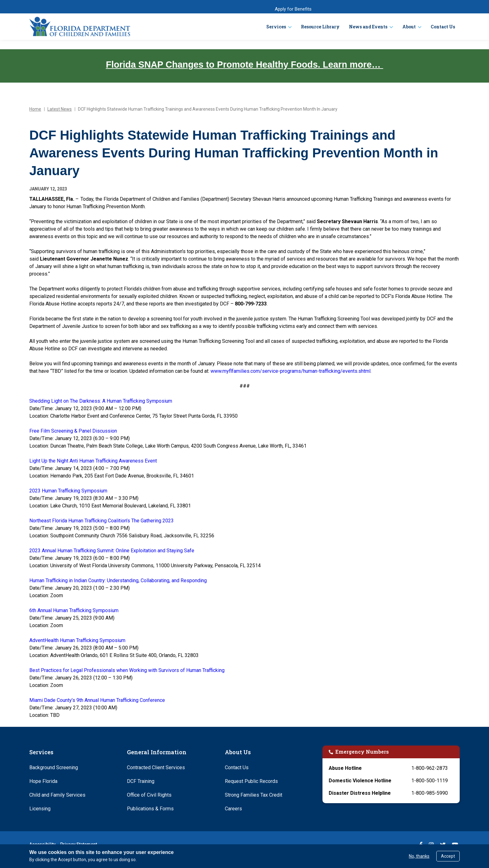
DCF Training (141, 781)
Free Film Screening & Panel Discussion (73, 431)
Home (35, 109)
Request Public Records (251, 781)
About (409, 27)
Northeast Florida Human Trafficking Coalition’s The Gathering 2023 (102, 521)
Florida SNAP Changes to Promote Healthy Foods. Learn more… (244, 65)
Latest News (60, 109)
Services (276, 27)
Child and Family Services (57, 795)
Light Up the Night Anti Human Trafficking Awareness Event (93, 461)
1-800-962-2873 (430, 768)
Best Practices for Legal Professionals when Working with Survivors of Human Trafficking (127, 670)
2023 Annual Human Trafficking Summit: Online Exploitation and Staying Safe (112, 551)
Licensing (40, 809)
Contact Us (443, 27)
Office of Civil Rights (149, 795)
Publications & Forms (150, 809)
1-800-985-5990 (430, 793)
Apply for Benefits (293, 9)
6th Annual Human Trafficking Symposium (74, 610)
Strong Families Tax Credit (254, 795)
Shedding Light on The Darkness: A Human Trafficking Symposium (101, 401)
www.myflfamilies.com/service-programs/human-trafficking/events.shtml (290, 371)
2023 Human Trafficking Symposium (68, 491)
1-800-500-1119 (430, 781)
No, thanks (419, 856)
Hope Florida (43, 781)
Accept (448, 856)
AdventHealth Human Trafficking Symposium (77, 640)
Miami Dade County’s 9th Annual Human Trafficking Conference (97, 700)
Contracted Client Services (156, 767)
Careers (233, 809)
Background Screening (54, 767)
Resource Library (320, 27)
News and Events (368, 27)
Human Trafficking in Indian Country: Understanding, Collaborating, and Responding (118, 580)
